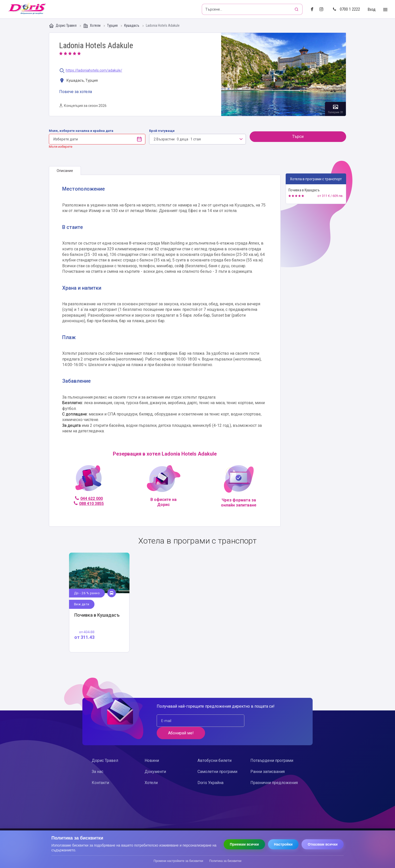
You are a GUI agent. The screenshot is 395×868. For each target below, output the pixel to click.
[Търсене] (297, 9)
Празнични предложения (274, 770)
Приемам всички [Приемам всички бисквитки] (244, 844)
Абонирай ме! (271, 721)
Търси (298, 137)
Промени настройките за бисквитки (178, 861)
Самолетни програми (217, 759)
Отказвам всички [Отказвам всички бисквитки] (323, 844)
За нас (97, 759)
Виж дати (82, 604)
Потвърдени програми (272, 748)
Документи (155, 759)
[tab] (65, 171)
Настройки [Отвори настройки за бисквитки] (283, 844)
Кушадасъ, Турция (78, 81)
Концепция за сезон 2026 (83, 106)
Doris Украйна (210, 770)
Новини (152, 748)
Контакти (100, 770)
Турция (113, 26)
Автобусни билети (215, 748)
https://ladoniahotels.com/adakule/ (94, 70)
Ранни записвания (268, 759)
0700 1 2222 (346, 9)
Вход (372, 9)
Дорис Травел (63, 26)
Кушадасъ (132, 26)
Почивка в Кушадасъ (304, 190)
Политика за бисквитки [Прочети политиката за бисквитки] (225, 861)
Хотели (92, 26)
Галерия (284, 74)
